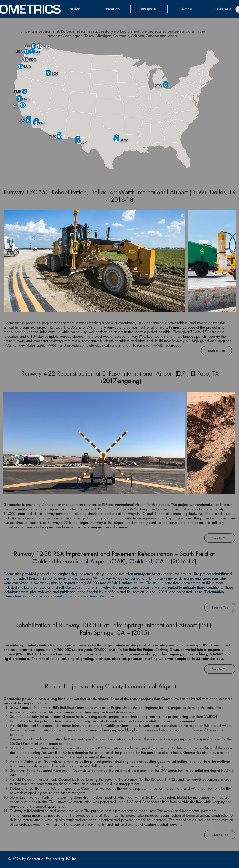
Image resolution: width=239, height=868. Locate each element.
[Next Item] (228, 261)
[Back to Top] (217, 351)
